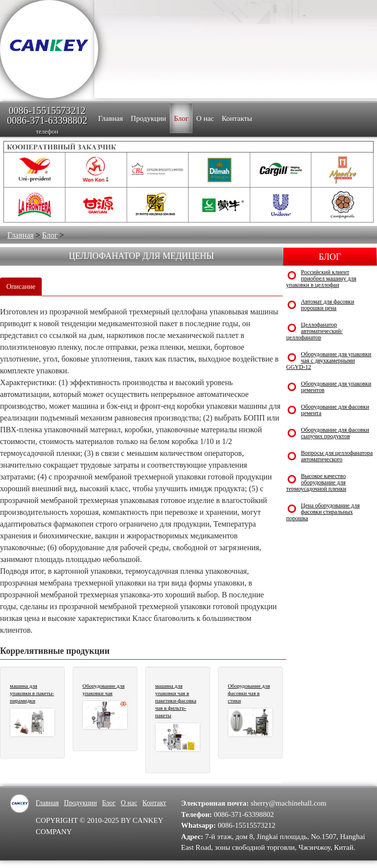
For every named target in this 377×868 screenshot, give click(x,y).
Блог (50, 235)
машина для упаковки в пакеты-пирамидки (32, 693)
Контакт (154, 803)
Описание (21, 287)
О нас (129, 803)
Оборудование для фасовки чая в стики (249, 693)
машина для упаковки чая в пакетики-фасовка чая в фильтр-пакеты (176, 700)
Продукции (80, 803)
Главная (21, 235)
